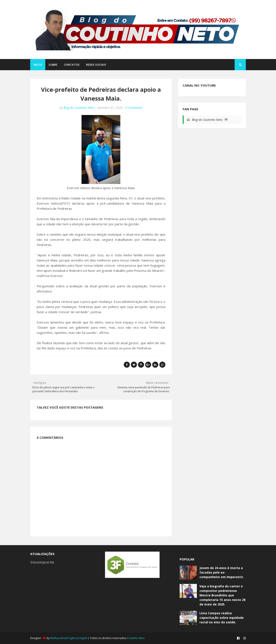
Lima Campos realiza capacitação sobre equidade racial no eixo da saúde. (222, 618)
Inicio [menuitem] (38, 65)
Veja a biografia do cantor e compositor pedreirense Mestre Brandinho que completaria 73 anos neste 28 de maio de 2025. (222, 595)
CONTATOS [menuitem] (72, 65)
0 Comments (134, 108)
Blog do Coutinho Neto (79, 108)
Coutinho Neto (136, 638)
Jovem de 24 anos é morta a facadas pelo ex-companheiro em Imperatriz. (222, 572)
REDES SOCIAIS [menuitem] (96, 65)
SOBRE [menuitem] (53, 65)
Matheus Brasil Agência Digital (69, 638)
